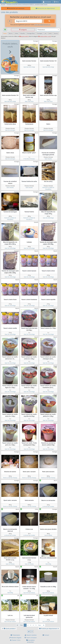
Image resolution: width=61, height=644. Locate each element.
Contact (46, 635)
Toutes (5, 33)
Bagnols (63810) (24, 36)
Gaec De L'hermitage (48, 218)
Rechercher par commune (16, 8)
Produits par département (49, 629)
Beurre (11, 33)
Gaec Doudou (48, 159)
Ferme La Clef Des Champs (10, 478)
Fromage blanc (31, 33)
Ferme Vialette (48, 535)
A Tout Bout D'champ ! (29, 159)
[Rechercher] (49, 21)
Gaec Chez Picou (29, 101)
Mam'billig (48, 564)
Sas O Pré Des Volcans (29, 593)
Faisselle (22, 33)
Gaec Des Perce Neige (29, 67)
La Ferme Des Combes (48, 506)
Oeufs (50, 33)
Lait (45, 33)
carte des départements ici (42, 25)
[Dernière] (44, 625)
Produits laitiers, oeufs (45, 36)
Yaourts (56, 33)
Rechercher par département (45, 8)
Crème (16, 33)
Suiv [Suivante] (40, 625)
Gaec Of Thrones (10, 564)
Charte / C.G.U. (15, 640)
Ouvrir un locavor (31, 638)
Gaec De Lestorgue (10, 130)
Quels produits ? (9, 629)
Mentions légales (15, 638)
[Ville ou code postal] (28, 21)
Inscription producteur (31, 641)
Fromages (40, 33)
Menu (56, 2)
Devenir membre (31, 635)
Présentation (15, 635)
